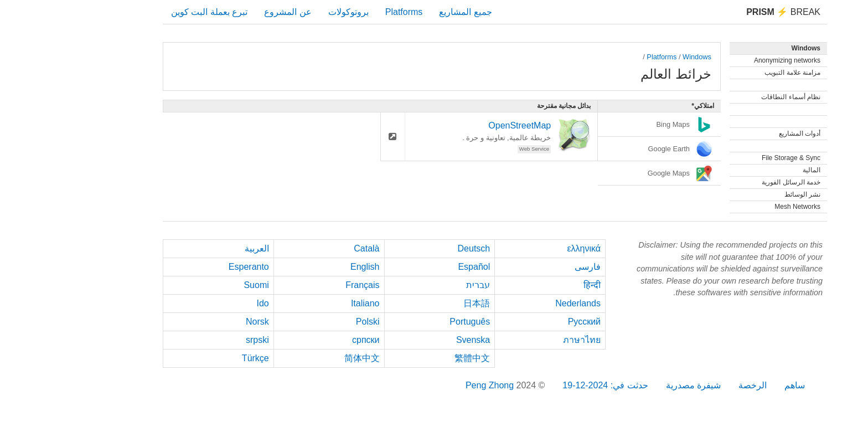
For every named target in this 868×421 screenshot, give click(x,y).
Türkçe (195, 358)
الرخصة (692, 385)
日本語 (416, 303)
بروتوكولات (288, 12)
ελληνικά (523, 248)
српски (305, 340)
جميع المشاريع (404, 12)
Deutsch (413, 248)
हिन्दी (531, 285)
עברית (417, 285)
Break (722, 12)
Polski (307, 322)
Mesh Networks (737, 207)
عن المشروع (227, 12)
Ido (202, 303)
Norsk (197, 322)
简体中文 (301, 358)
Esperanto (188, 267)
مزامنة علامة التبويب (732, 73)
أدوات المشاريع (739, 134)
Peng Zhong (430, 385)
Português (409, 322)
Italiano (304, 303)
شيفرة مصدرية (632, 385)
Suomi (195, 285)
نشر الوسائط (742, 194)
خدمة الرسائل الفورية (730, 182)
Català (306, 248)
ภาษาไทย (521, 340)
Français (301, 285)
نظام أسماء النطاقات (730, 97)
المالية (751, 170)
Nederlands (517, 303)
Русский (523, 322)
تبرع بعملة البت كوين (148, 12)
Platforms (343, 12)
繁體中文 (411, 358)
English (304, 267)
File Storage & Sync (730, 158)
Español (413, 267)
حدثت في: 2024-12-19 (544, 385)
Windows (636, 57)
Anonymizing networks (726, 60)
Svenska (412, 340)
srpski (197, 340)
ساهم (734, 385)
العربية (196, 248)
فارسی (527, 267)
